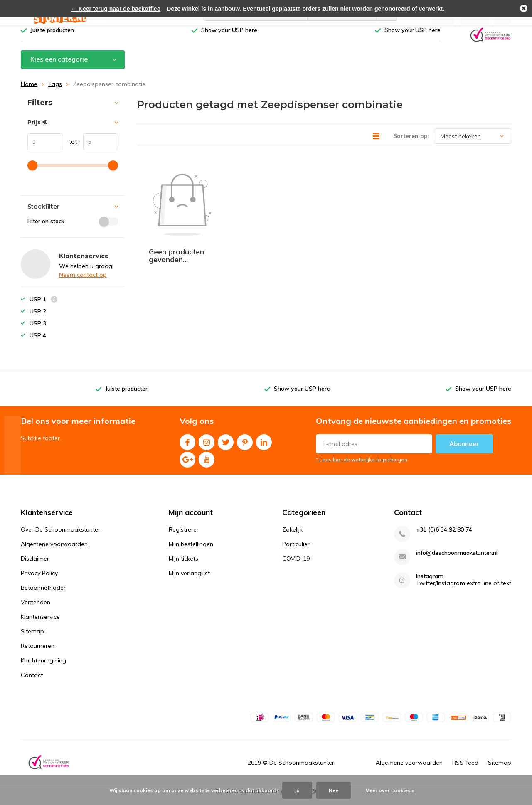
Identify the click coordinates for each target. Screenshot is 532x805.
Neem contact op (83, 281)
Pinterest (245, 446)
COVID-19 (296, 565)
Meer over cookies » (390, 790)
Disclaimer (35, 565)
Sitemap (32, 638)
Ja (297, 790)
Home (29, 90)
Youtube (207, 464)
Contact (32, 681)
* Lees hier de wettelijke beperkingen (362, 465)
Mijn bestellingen (191, 550)
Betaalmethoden (44, 594)
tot (70, 148)
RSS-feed (465, 769)
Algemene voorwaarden (54, 550)
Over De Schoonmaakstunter (60, 536)
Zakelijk (292, 536)
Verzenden (36, 608)
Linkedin (264, 446)
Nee (334, 790)
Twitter (226, 446)
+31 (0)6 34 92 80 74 (444, 536)
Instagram (207, 446)
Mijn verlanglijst (189, 579)
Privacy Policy (39, 579)
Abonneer (464, 449)
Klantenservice (40, 623)
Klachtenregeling (43, 667)
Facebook (187, 446)
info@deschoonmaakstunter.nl (457, 559)
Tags (55, 90)
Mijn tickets (183, 565)
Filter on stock (73, 227)
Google (187, 464)
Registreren (184, 536)
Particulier (296, 550)
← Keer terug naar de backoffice (116, 9)
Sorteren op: (411, 142)
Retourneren (38, 652)
